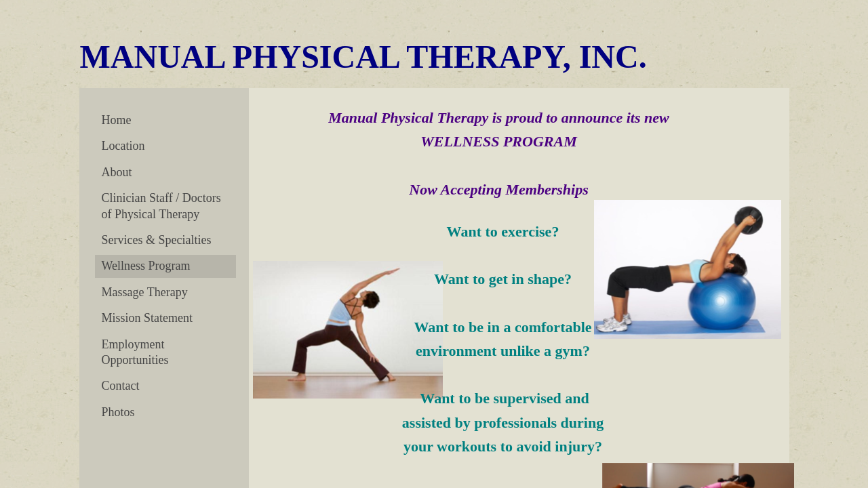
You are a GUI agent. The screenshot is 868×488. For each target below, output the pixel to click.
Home (117, 120)
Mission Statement (147, 318)
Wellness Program (146, 266)
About (117, 172)
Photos (118, 412)
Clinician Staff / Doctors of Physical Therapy (161, 206)
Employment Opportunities (135, 352)
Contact (121, 386)
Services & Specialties (157, 240)
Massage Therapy (145, 292)
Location (123, 146)
